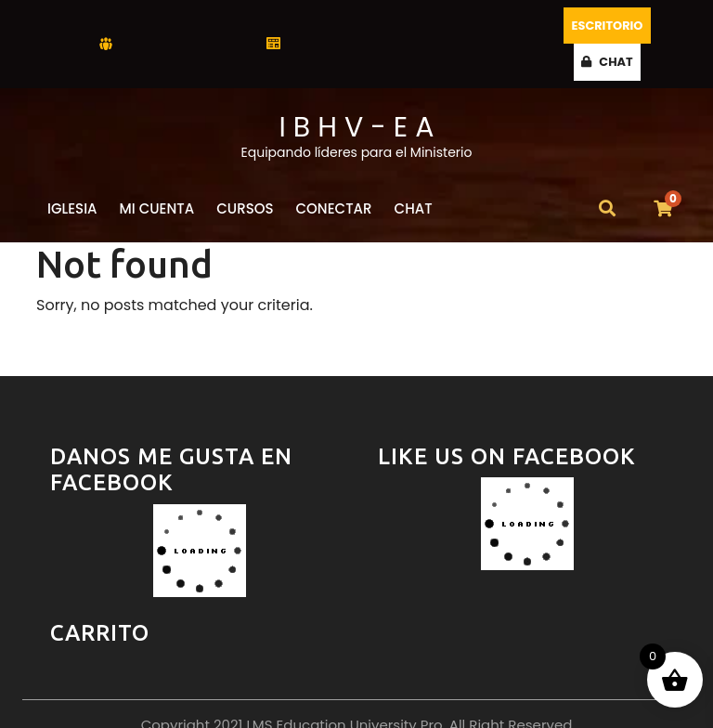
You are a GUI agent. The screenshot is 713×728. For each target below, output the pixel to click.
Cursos (245, 170)
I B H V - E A (356, 89)
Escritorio (577, 25)
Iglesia (72, 170)
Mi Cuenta (157, 170)
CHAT (648, 25)
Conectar (334, 170)
